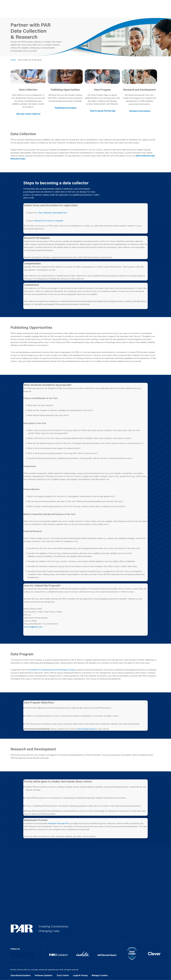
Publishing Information (66, 108)
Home (13, 60)
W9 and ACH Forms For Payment (49, 221)
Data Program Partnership (103, 111)
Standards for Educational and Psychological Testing (52, 670)
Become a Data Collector (29, 114)
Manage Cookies (100, 975)
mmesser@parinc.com (33, 627)
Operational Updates (21, 975)
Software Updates (44, 975)
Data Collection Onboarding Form (53, 213)
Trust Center (63, 975)
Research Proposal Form (59, 823)
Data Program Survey (86, 729)
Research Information (140, 111)
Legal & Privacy (80, 975)
